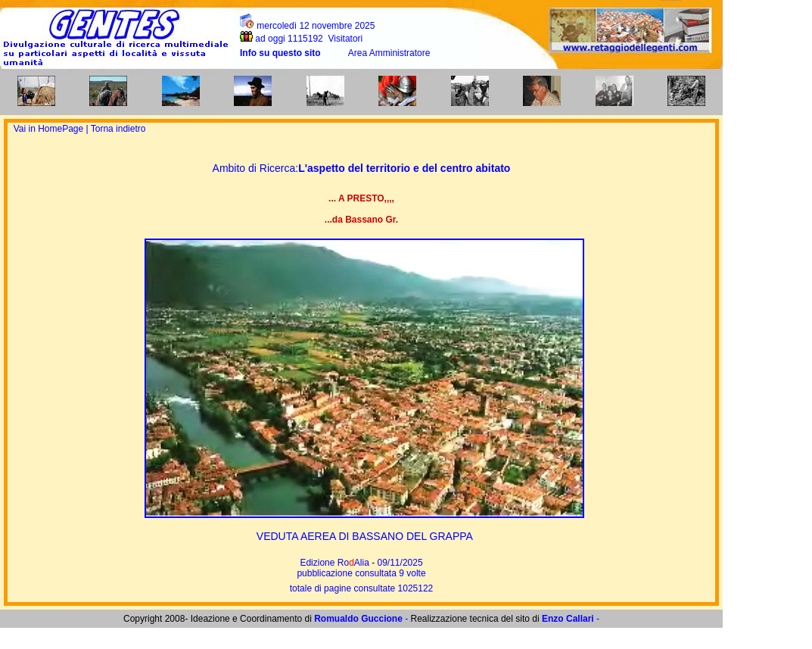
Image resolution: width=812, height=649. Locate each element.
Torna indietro (118, 129)
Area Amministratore (389, 53)
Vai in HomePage (50, 129)
